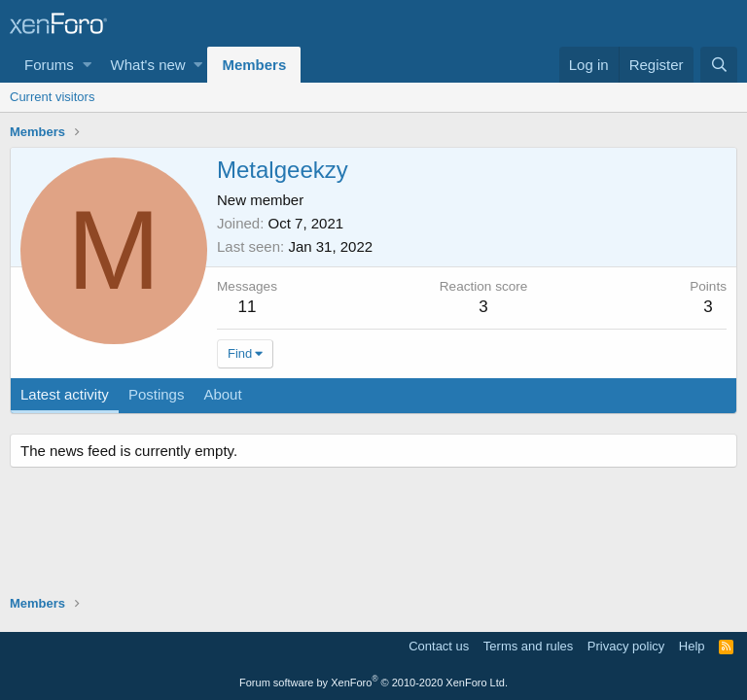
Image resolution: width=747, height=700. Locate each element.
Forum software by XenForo (373, 682)
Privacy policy (626, 646)
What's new (148, 65)
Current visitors (52, 97)
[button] (87, 65)
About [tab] (222, 394)
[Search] (719, 65)
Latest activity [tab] (65, 394)
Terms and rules (528, 646)
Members (254, 65)
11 (248, 307)
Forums (49, 65)
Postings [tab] (157, 394)
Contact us (439, 646)
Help (692, 646)
